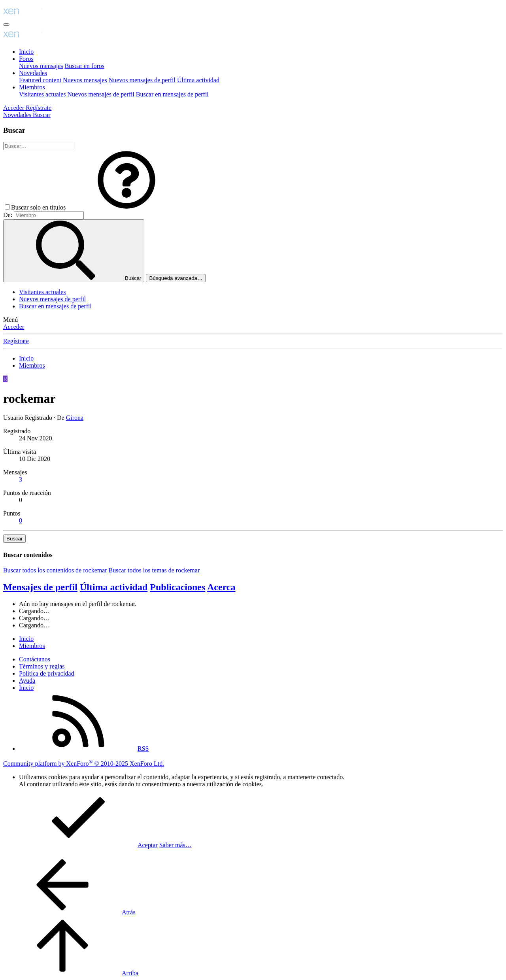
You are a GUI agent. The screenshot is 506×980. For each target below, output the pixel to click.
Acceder (14, 327)
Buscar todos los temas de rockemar (154, 570)
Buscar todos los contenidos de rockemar (55, 570)
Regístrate (16, 341)
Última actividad (198, 80)
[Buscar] (42, 115)
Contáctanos (35, 659)
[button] (126, 207)
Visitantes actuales (42, 94)
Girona (75, 418)
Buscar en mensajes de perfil (172, 94)
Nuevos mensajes (41, 66)
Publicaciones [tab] (177, 587)
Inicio (26, 52)
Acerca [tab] (221, 587)
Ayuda (27, 681)
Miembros (32, 87)
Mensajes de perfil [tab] (40, 587)
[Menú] (6, 25)
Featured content (40, 80)
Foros (26, 59)
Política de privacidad (47, 673)
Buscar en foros (85, 66)
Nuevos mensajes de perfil (142, 80)
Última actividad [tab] (114, 587)
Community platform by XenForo (84, 764)
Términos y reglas (42, 666)
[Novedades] (18, 115)
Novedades (33, 73)
